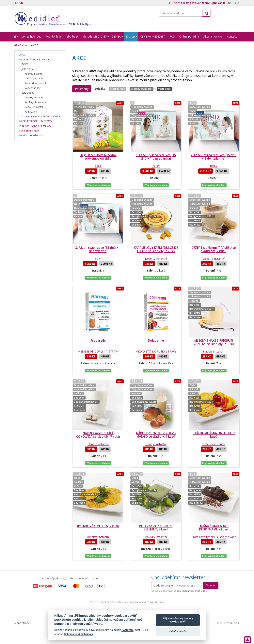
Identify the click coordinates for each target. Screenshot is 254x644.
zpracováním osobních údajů (192, 591)
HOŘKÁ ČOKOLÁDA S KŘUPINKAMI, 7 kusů (214, 528)
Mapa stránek (23, 623)
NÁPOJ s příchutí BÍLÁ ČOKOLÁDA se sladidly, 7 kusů (98, 435)
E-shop (24, 45)
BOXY (156, 166)
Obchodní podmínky (53, 578)
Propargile (98, 341)
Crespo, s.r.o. (232, 623)
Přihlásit (175, 3)
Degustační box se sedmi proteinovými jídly (98, 157)
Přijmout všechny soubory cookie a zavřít (178, 620)
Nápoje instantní (214, 351)
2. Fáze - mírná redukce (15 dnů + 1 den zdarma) (214, 157)
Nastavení (127, 630)
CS (17, 3)
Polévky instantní (156, 537)
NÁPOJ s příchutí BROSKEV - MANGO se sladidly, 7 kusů (156, 435)
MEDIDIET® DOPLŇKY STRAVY (98, 351)
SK (21, 3)
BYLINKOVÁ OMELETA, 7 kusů (98, 526)
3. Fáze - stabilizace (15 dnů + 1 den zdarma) (98, 249)
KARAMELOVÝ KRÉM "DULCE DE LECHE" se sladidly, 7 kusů (156, 249)
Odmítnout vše (178, 631)
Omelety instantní (214, 444)
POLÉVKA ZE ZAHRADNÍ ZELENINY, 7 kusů (156, 528)
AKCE (98, 166)
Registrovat (192, 3)
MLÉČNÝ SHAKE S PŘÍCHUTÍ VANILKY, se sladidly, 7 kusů (214, 342)
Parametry (82, 89)
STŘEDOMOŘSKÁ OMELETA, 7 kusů (214, 435)
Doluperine (156, 341)
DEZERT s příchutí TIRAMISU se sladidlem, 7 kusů (214, 249)
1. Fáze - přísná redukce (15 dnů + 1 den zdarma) (156, 157)
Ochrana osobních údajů (83, 578)
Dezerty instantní (156, 259)
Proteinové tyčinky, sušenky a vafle (214, 537)
